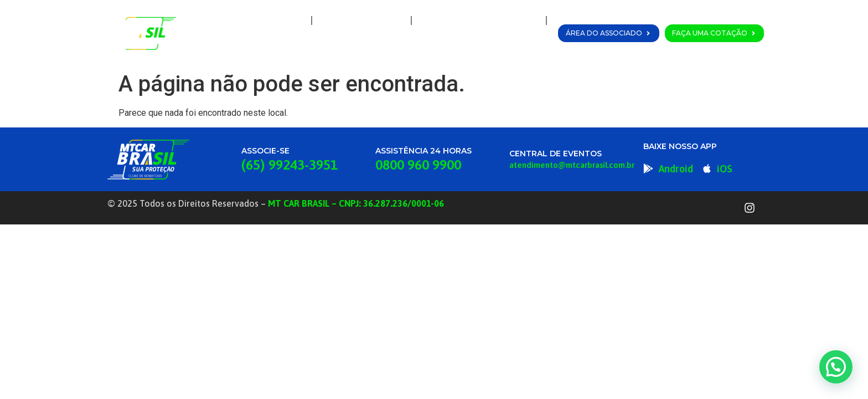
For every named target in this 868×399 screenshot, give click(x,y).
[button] (836, 367)
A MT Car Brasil (361, 21)
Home (285, 21)
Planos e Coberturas (479, 21)
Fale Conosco (508, 46)
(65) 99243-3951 (290, 165)
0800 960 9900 (418, 165)
